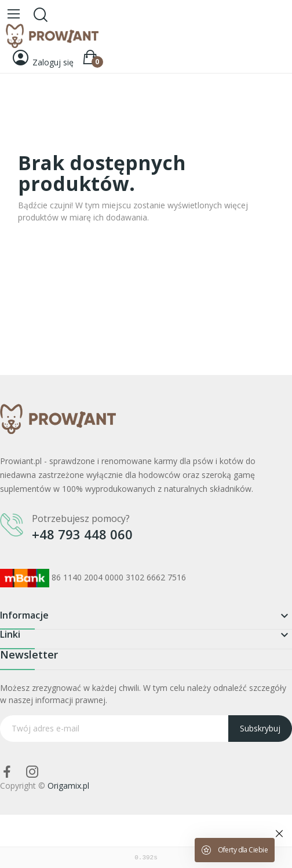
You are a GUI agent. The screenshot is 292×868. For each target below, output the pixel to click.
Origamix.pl (68, 786)
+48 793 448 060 (82, 534)
